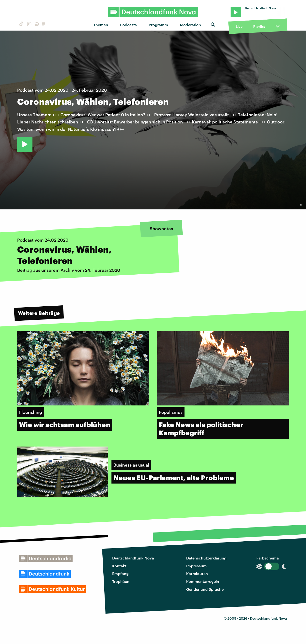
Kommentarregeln (203, 581)
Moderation (190, 25)
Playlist (259, 26)
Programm (158, 25)
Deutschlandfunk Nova (133, 558)
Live (239, 26)
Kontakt (119, 566)
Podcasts (128, 25)
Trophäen (121, 581)
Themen (101, 25)
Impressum (196, 566)
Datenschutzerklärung (206, 558)
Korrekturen (197, 573)
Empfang (120, 573)
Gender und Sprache (205, 589)
